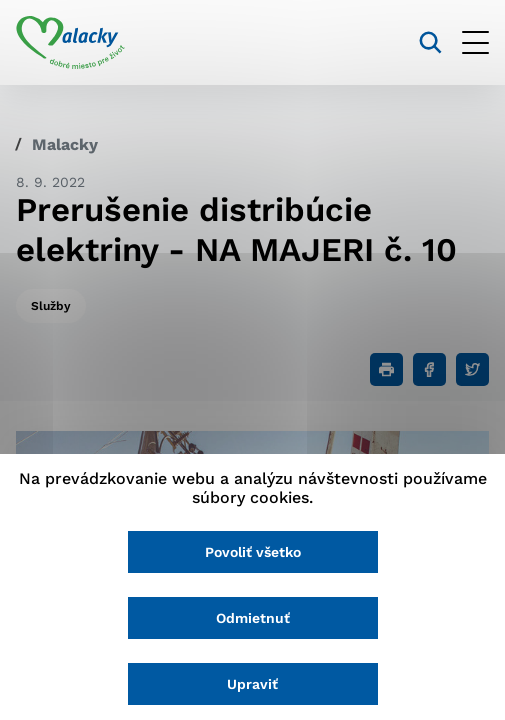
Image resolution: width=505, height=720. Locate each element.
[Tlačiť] (386, 369)
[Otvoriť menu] (475, 42)
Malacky (65, 144)
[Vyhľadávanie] (430, 42)
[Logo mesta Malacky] (70, 43)
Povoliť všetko (253, 552)
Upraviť (252, 684)
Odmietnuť (253, 618)
